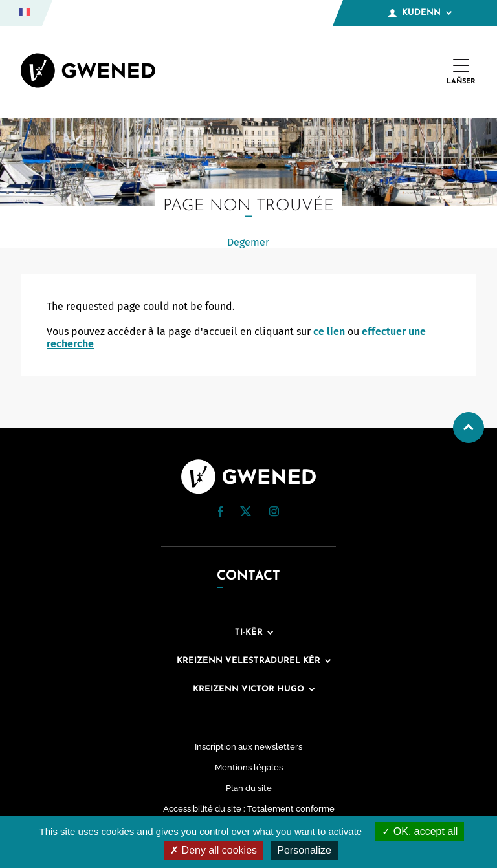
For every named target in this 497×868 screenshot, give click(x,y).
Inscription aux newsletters (248, 747)
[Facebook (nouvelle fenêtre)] (221, 514)
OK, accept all (420, 831)
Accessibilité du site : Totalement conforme (249, 809)
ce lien (329, 331)
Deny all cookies (214, 850)
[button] (221, 512)
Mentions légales (249, 767)
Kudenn (420, 13)
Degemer (248, 242)
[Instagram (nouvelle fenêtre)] (274, 513)
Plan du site (249, 788)
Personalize (304, 850)
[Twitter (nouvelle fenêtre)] (246, 513)
